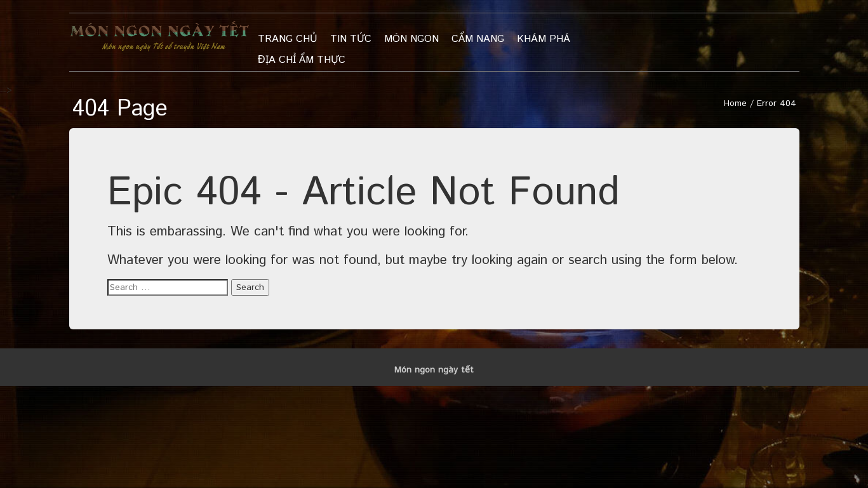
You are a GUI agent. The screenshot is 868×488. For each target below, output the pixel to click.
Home (735, 103)
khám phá (544, 39)
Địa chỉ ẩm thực (302, 60)
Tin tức (351, 39)
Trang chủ (288, 39)
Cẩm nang (478, 39)
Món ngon (411, 39)
